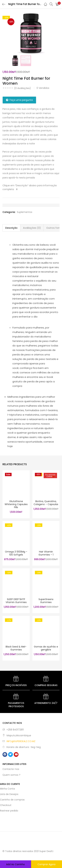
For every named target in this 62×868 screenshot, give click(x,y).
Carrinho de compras (12, 800)
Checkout (6, 805)
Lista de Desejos (9, 794)
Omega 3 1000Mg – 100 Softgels (16, 553)
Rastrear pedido (9, 811)
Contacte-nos (11, 769)
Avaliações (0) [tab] (32, 228)
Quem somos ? (11, 775)
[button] (57, 4)
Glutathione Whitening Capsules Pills (16, 504)
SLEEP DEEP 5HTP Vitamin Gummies (16, 601)
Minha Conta (7, 789)
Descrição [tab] (11, 228)
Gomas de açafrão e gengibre (46, 648)
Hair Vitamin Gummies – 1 (46, 553)
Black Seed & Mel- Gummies (16, 648)
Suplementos (25, 212)
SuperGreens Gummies (46, 601)
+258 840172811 (15, 730)
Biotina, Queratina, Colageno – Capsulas (46, 503)
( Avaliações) (22, 88)
